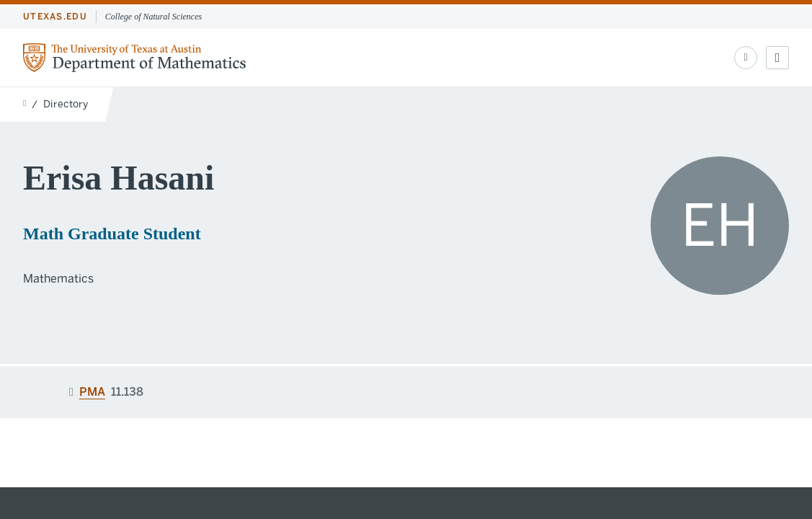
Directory (66, 104)
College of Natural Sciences (153, 17)
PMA (92, 392)
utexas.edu (55, 17)
